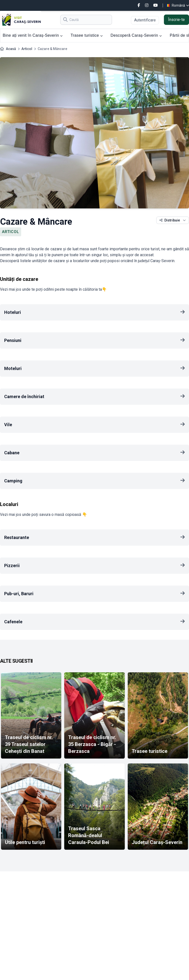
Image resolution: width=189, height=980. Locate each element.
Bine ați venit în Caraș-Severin (33, 35)
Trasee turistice (87, 35)
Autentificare (145, 20)
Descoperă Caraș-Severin (136, 35)
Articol (27, 49)
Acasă (11, 49)
